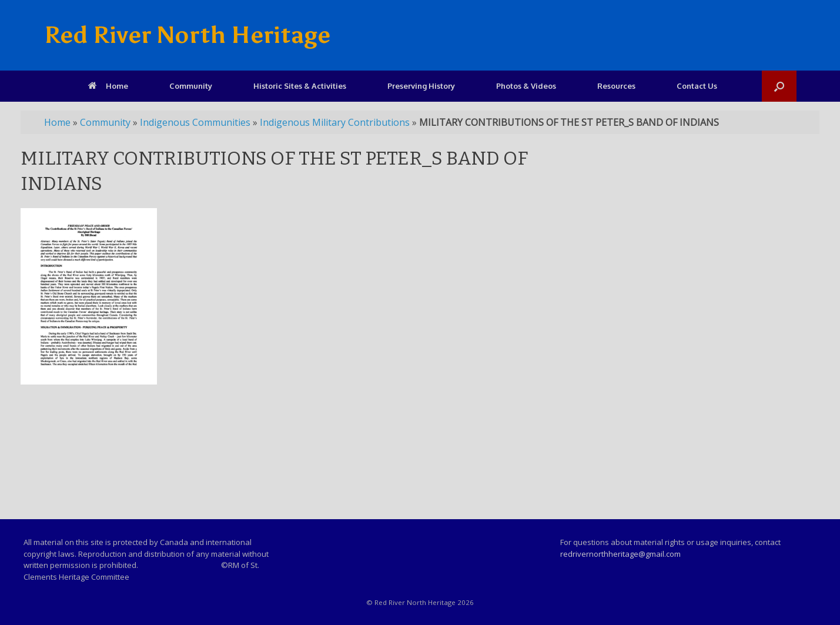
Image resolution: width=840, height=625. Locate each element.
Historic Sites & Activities (300, 86)
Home (108, 86)
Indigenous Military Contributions (335, 122)
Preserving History (421, 86)
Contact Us (697, 86)
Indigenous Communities (195, 122)
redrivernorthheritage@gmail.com (620, 554)
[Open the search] (779, 86)
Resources (616, 86)
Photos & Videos (526, 86)
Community (191, 86)
